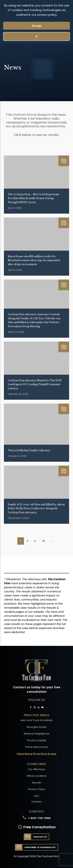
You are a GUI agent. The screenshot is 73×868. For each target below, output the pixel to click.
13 (44, 541)
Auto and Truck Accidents (36, 720)
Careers (37, 802)
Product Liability (37, 740)
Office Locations (36, 776)
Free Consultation (40, 827)
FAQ (36, 796)
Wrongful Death (37, 727)
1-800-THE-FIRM (39, 818)
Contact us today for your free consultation (36, 689)
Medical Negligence (37, 734)
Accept (36, 26)
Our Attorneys (36, 769)
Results (37, 783)
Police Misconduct (37, 747)
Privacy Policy (36, 789)
